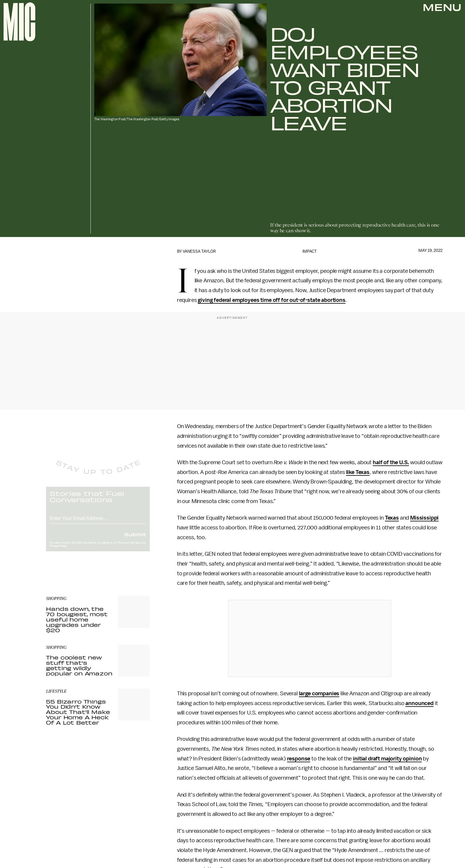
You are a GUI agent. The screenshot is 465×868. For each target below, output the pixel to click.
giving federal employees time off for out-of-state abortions (271, 300)
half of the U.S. (391, 462)
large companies (319, 694)
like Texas (358, 472)
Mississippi (424, 518)
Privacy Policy (58, 551)
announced (419, 703)
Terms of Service (129, 547)
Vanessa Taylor (199, 251)
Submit (135, 539)
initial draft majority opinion (387, 759)
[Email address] (98, 522)
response (299, 759)
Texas (392, 518)
